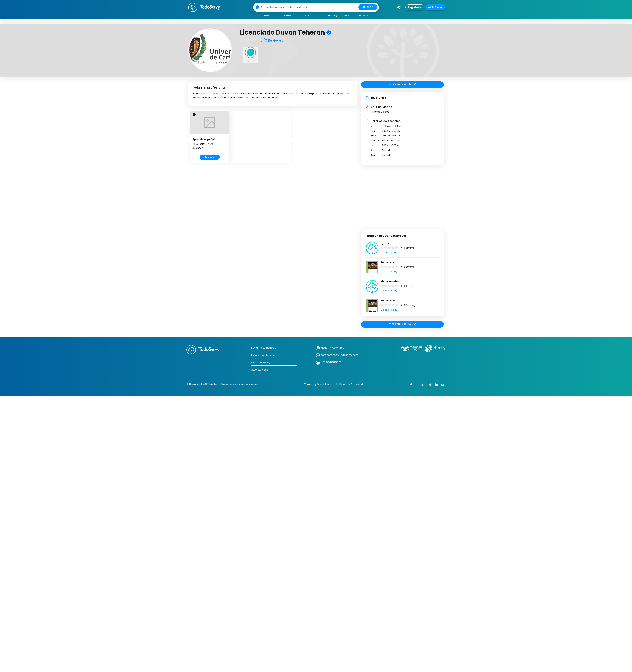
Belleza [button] (268, 16)
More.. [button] (363, 16)
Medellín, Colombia (333, 348)
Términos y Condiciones (318, 384)
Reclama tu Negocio (264, 348)
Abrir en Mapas (381, 107)
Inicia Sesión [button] (435, 7)
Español (251, 61)
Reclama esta (390, 262)
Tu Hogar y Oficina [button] (336, 16)
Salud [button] (309, 16)
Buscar (368, 7)
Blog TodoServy (261, 363)
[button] (400, 7)
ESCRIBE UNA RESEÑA (402, 84)
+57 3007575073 (331, 362)
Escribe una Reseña (263, 355)
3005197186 (378, 98)
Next (291, 140)
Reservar (210, 157)
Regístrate (415, 7)
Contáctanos (260, 370)
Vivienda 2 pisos (380, 112)
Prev (190, 140)
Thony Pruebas (390, 281)
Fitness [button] (289, 16)
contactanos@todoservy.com (339, 355)
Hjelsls (385, 243)
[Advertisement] (30, 195)
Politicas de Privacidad (350, 384)
